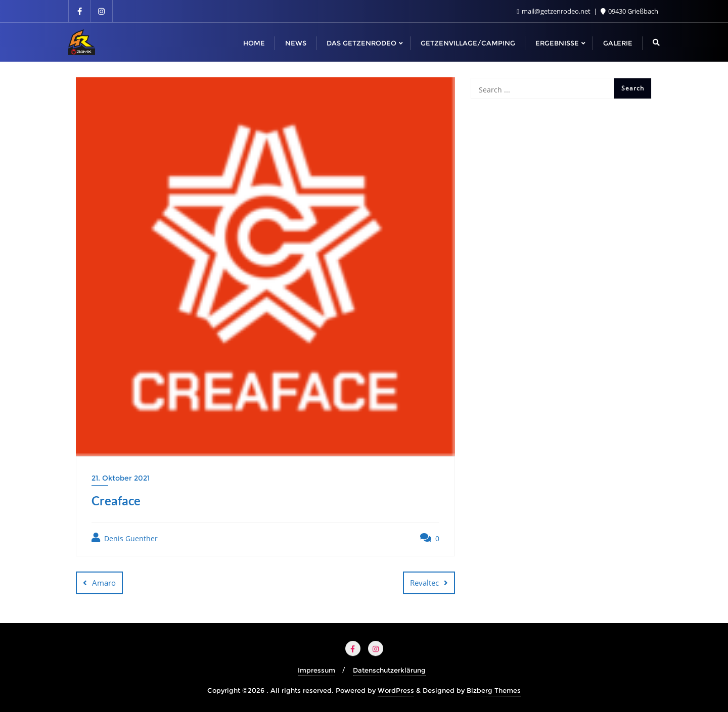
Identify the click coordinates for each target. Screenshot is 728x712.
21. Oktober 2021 (121, 478)
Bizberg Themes (494, 690)
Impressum (316, 670)
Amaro (104, 583)
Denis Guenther (125, 538)
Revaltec (424, 583)
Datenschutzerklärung (389, 670)
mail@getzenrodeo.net (554, 11)
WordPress (396, 690)
